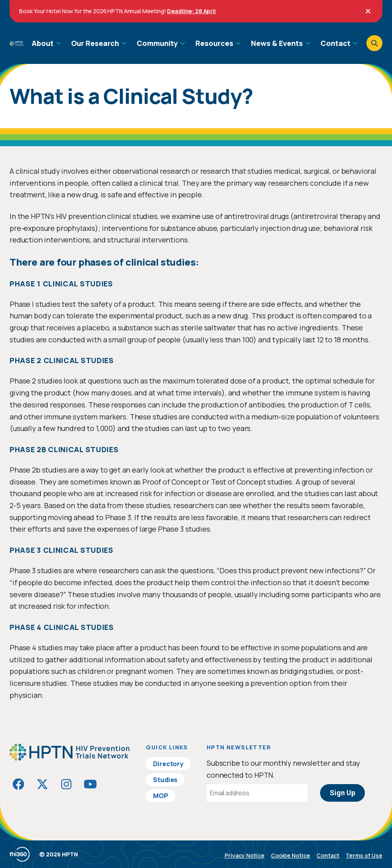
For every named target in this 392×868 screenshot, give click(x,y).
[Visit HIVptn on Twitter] (42, 784)
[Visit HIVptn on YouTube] (90, 784)
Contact (328, 855)
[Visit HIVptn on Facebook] (18, 784)
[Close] (368, 11)
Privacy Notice (245, 855)
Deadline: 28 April (191, 11)
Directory (168, 764)
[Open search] (374, 43)
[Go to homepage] (17, 43)
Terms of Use (364, 855)
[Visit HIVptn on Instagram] (66, 784)
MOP (161, 796)
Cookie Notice (291, 855)
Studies (165, 780)
